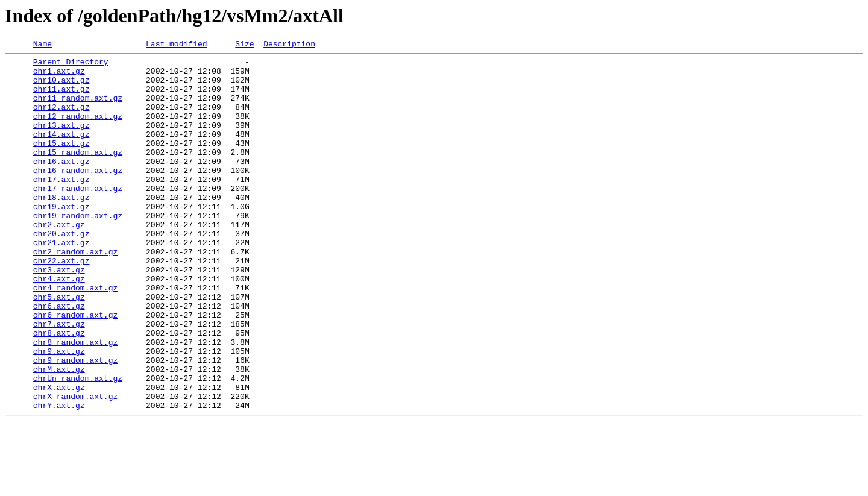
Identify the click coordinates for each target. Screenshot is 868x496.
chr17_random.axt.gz (78, 217)
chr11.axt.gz (61, 98)
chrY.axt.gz (59, 477)
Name (42, 45)
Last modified (176, 45)
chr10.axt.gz (61, 87)
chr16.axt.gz (61, 184)
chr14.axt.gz (61, 152)
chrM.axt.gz (59, 434)
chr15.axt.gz (61, 163)
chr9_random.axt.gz (75, 423)
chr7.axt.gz (59, 380)
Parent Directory (71, 65)
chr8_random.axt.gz (75, 401)
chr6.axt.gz (59, 358)
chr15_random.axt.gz (78, 174)
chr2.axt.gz (59, 260)
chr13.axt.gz (61, 141)
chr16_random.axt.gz (78, 195)
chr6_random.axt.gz (75, 369)
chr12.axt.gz (61, 119)
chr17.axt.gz (61, 206)
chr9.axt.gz (59, 412)
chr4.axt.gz (59, 325)
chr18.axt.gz (61, 228)
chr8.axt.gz (59, 391)
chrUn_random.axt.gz (78, 445)
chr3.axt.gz (59, 315)
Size (244, 45)
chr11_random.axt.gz (78, 108)
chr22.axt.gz (61, 304)
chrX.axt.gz (59, 456)
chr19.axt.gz (61, 239)
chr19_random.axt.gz (78, 250)
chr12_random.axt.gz (78, 130)
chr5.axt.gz (59, 347)
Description (289, 45)
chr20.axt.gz (61, 271)
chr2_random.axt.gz (75, 293)
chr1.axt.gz (59, 76)
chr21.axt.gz (61, 282)
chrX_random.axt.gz (75, 466)
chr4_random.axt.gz (75, 336)
